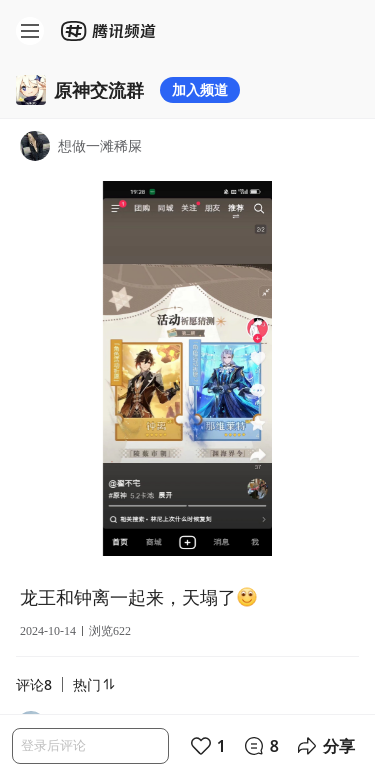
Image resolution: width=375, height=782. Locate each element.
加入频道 (200, 89)
